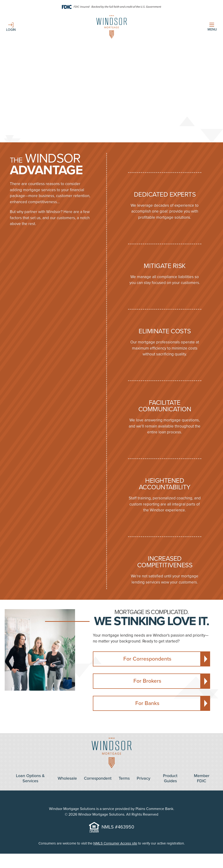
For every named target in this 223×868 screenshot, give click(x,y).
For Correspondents (147, 659)
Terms (124, 778)
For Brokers (147, 681)
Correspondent (98, 778)
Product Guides (170, 778)
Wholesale (67, 778)
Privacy (144, 778)
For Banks (147, 703)
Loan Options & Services (30, 778)
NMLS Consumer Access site (115, 843)
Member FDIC (202, 778)
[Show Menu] (212, 27)
